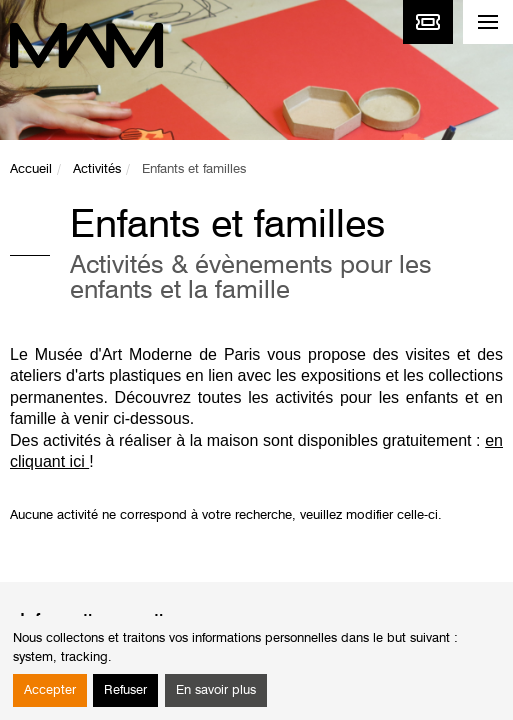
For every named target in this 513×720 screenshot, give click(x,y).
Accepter (50, 690)
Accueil (31, 169)
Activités (97, 169)
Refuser (125, 690)
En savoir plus (216, 690)
